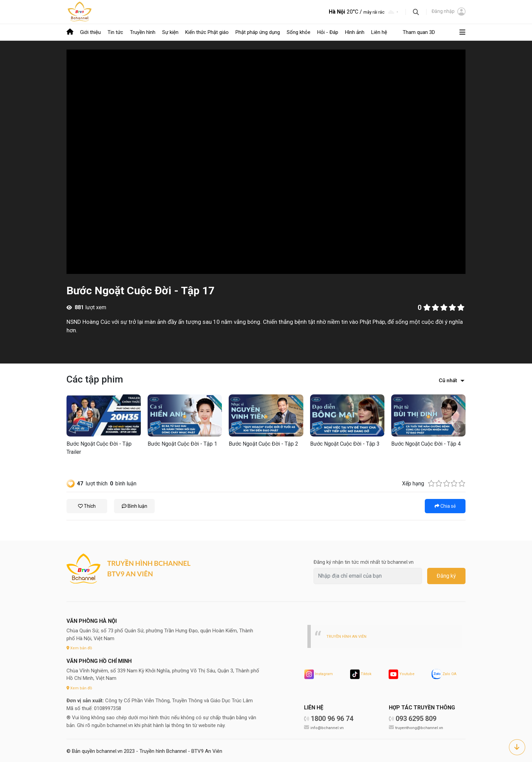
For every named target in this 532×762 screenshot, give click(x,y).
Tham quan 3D (419, 32)
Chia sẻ (445, 505)
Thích (87, 505)
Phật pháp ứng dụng (258, 32)
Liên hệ (379, 32)
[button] (459, 426)
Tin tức (115, 32)
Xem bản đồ (80, 647)
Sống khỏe (299, 32)
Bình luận (135, 505)
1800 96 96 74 (332, 718)
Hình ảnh (355, 32)
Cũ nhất (448, 380)
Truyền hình (143, 32)
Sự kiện (170, 32)
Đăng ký (446, 575)
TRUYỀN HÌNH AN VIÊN (349, 636)
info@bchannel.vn (328, 727)
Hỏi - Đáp (328, 32)
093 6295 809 (416, 718)
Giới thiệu (90, 32)
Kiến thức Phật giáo (207, 32)
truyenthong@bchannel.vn (421, 727)
